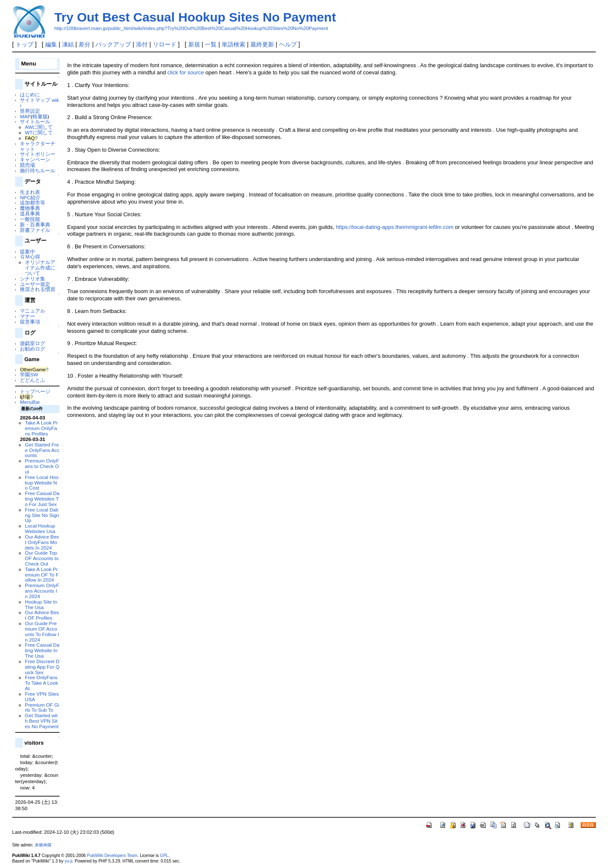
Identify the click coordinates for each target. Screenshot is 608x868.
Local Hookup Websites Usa (40, 528)
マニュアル (33, 311)
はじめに (30, 94)
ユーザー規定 (35, 284)
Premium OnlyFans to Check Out (42, 466)
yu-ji (68, 861)
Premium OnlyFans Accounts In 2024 (42, 591)
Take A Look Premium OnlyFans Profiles (41, 428)
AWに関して (39, 127)
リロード (165, 44)
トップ (24, 44)
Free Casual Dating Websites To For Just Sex (42, 499)
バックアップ (113, 44)
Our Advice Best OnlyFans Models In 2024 (42, 542)
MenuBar (30, 402)
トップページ (35, 391)
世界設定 (30, 111)
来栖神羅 (43, 845)
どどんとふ (33, 380)
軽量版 (40, 116)
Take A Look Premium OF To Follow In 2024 (42, 575)
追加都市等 (33, 203)
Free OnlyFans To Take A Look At (41, 683)
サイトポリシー (38, 154)
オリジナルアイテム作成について (40, 268)
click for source (186, 72)
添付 (142, 44)
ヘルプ (288, 44)
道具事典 (30, 214)
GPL (164, 856)
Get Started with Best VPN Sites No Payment (42, 721)
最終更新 (262, 44)
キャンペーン (35, 159)
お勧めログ (33, 349)
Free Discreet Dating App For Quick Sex (42, 667)
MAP (25, 116)
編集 (51, 44)
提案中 (27, 252)
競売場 (27, 165)
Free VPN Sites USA (42, 697)
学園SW (29, 374)
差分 (84, 44)
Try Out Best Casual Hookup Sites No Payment (195, 17)
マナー (27, 316)
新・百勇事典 (35, 224)
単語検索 (233, 44)
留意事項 (30, 322)
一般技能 (30, 219)
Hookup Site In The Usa (41, 604)
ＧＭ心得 (30, 257)
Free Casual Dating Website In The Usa (42, 650)
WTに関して (39, 132)
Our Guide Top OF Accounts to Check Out (42, 558)
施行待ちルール (38, 170)
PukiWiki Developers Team (112, 856)
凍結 (68, 44)
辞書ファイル (35, 230)
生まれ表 (30, 192)
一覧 (211, 44)
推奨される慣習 (38, 289)
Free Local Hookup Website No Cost (42, 483)
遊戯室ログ (33, 343)
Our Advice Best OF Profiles (42, 615)
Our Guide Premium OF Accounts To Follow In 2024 (42, 631)
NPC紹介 (30, 197)
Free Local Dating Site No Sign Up (42, 515)
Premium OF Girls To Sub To (42, 707)
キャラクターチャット (38, 146)
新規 (194, 44)
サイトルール (35, 121)
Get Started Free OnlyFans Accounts (42, 450)
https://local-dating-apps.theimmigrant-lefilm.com (395, 227)
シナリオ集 (33, 279)
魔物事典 (30, 208)
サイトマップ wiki (39, 103)
